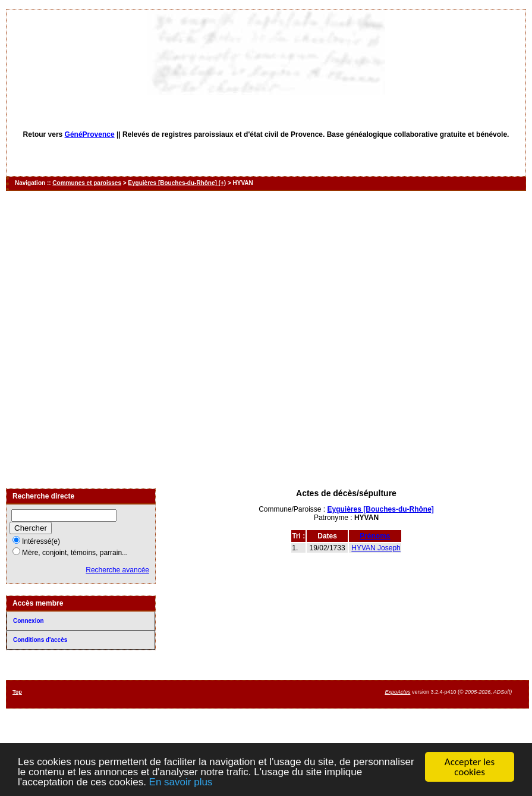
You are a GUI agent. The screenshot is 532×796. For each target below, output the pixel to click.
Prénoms (375, 536)
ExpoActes (397, 692)
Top (17, 692)
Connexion (29, 621)
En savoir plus (181, 783)
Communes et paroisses (87, 183)
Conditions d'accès (40, 640)
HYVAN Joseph (376, 548)
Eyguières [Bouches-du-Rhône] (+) (177, 183)
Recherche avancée (117, 570)
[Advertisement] (140, 340)
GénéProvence (90, 134)
